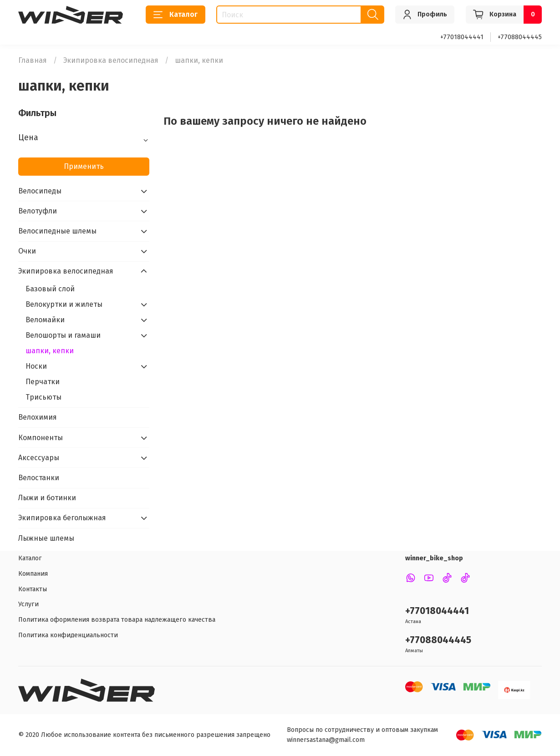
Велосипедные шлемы (57, 231)
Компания (33, 574)
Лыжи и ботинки (47, 498)
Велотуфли (38, 211)
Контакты (33, 589)
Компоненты (41, 438)
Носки (36, 366)
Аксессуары (39, 458)
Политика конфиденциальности (68, 635)
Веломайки (45, 320)
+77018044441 (462, 37)
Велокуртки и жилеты (64, 304)
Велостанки (39, 478)
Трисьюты (43, 397)
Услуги (28, 604)
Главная (33, 60)
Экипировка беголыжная (62, 518)
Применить (84, 166)
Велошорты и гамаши (63, 335)
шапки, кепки (50, 351)
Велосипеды (40, 191)
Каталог (176, 15)
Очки (27, 251)
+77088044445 (520, 37)
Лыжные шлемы (46, 538)
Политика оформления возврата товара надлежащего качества (117, 620)
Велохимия (38, 417)
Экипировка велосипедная (111, 60)
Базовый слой (50, 289)
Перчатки (43, 382)
